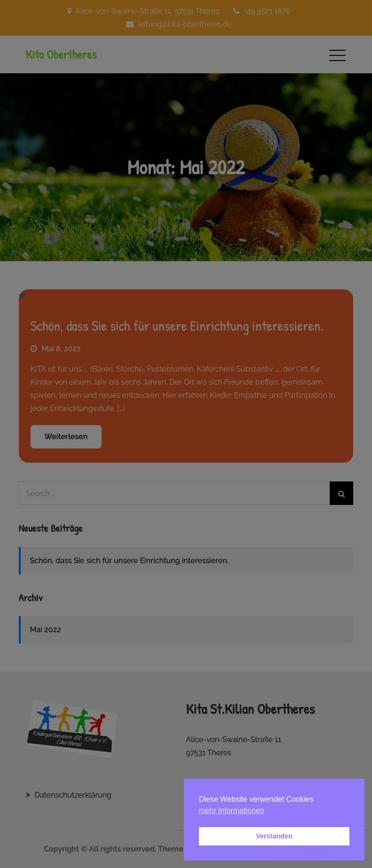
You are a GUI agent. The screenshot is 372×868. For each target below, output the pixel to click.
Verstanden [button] (274, 836)
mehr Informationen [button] (232, 810)
